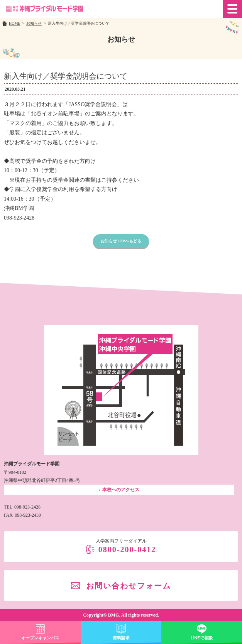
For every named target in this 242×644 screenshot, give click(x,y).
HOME (14, 23)
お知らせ (34, 23)
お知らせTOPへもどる (121, 241)
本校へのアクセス (121, 490)
